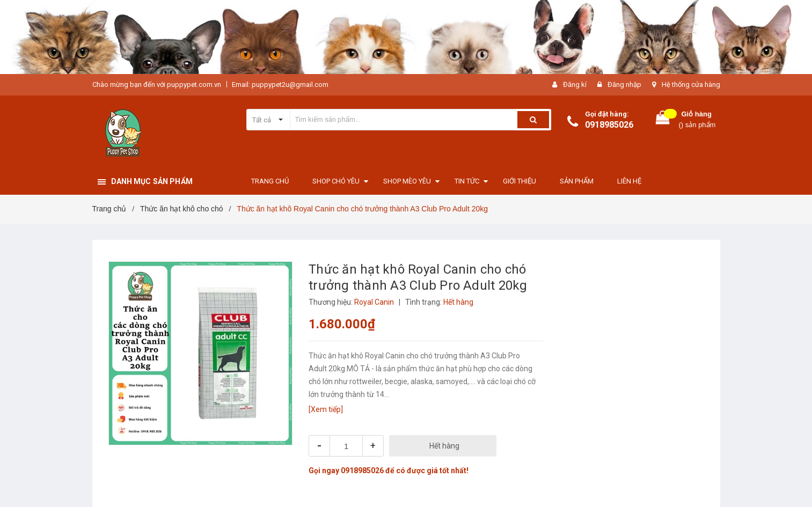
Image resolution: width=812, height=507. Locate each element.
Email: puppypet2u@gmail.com (280, 84)
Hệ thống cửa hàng (691, 84)
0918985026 (609, 125)
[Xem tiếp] (326, 409)
